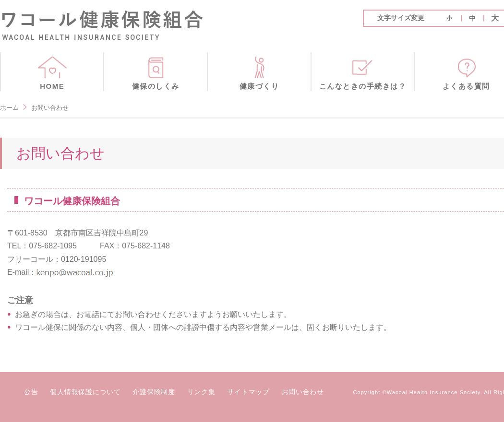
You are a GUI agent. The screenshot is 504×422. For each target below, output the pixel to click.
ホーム (9, 108)
